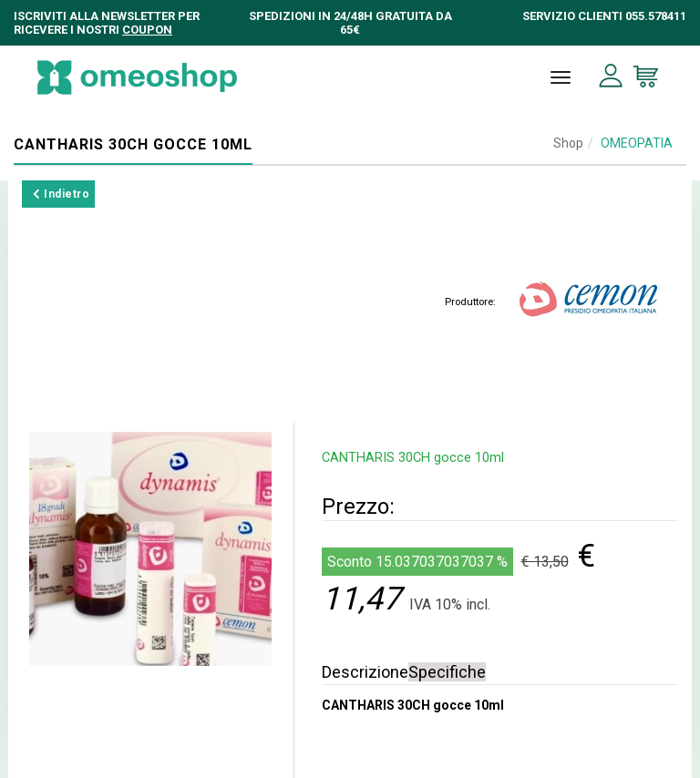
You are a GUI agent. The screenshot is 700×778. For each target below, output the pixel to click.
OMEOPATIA (637, 143)
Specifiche (447, 672)
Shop (568, 143)
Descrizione (365, 672)
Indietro (61, 194)
